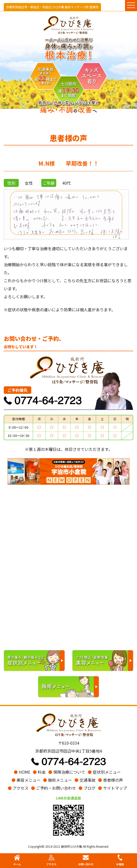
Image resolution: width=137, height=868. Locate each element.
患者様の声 (110, 780)
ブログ (87, 788)
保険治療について (67, 772)
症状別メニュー (104, 772)
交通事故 (85, 780)
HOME (22, 772)
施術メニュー (57, 780)
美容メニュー (26, 780)
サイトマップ (112, 788)
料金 (39, 772)
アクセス (18, 788)
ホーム (17, 860)
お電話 (120, 860)
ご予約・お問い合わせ (53, 788)
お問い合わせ (86, 860)
